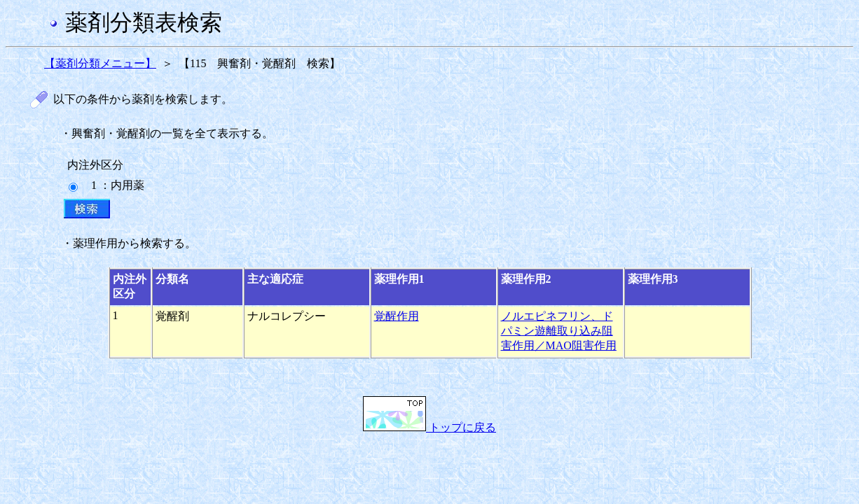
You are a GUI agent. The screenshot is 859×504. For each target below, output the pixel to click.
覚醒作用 (397, 316)
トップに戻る (429, 427)
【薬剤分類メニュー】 (100, 63)
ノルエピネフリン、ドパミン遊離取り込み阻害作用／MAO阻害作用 (559, 331)
